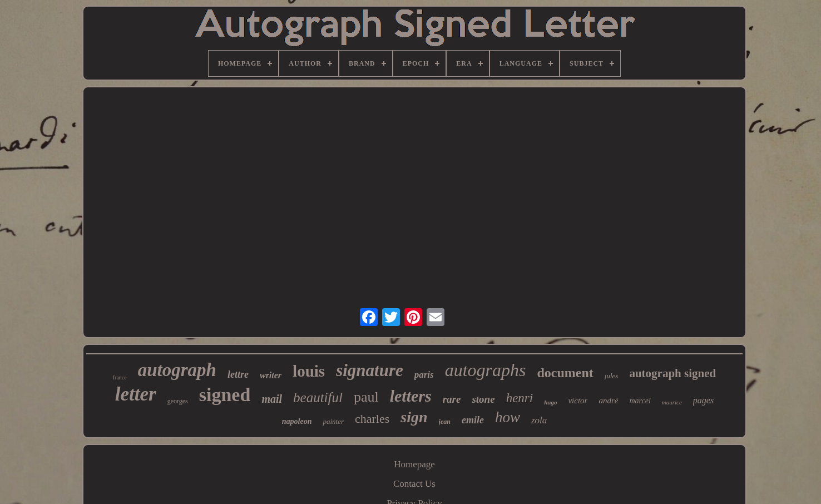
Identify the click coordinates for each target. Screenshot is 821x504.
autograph (177, 370)
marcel (640, 401)
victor (578, 401)
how (508, 417)
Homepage (414, 464)
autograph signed (672, 373)
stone (483, 399)
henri (520, 398)
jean (445, 422)
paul (366, 397)
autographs (486, 370)
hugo (550, 402)
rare (452, 399)
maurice (672, 402)
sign (414, 417)
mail (272, 399)
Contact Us (414, 484)
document (565, 373)
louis (309, 371)
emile (473, 420)
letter (136, 394)
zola (539, 420)
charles (372, 419)
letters (411, 396)
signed (225, 395)
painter (333, 421)
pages (703, 400)
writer (271, 375)
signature (370, 370)
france (120, 377)
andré (608, 401)
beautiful (318, 397)
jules (612, 376)
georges (178, 401)
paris (424, 375)
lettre (238, 374)
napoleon (297, 421)
